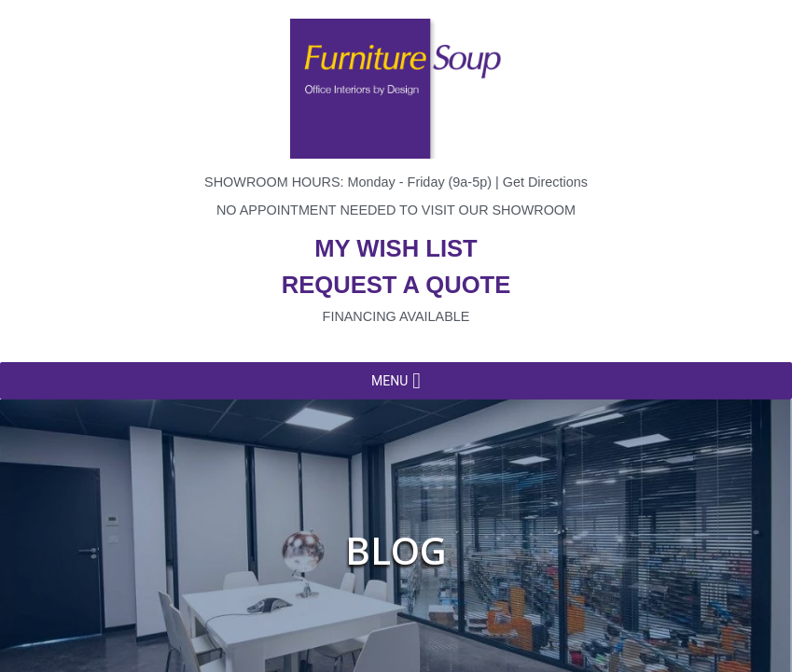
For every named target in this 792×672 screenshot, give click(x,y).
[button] (389, 381)
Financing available (396, 316)
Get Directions (545, 182)
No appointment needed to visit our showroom (396, 210)
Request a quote (396, 285)
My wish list (396, 248)
